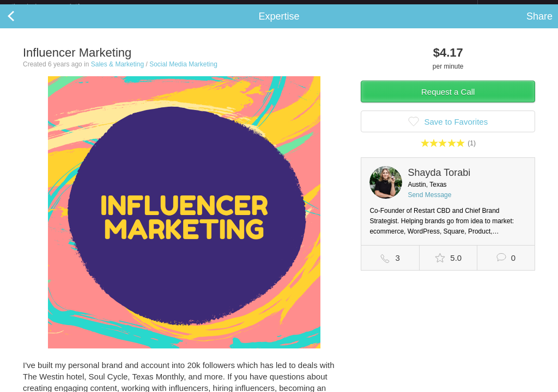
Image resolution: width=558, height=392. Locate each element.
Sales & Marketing (117, 73)
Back (22, 25)
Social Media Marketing (183, 73)
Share (539, 25)
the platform (57, 6)
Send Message (429, 204)
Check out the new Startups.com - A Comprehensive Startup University (359, 7)
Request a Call (448, 100)
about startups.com (516, 7)
